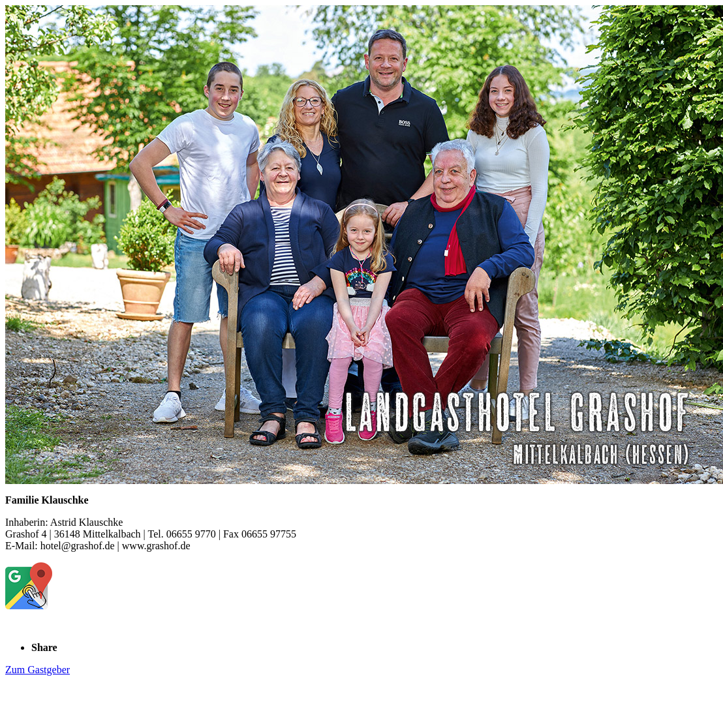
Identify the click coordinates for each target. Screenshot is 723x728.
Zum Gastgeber (38, 670)
